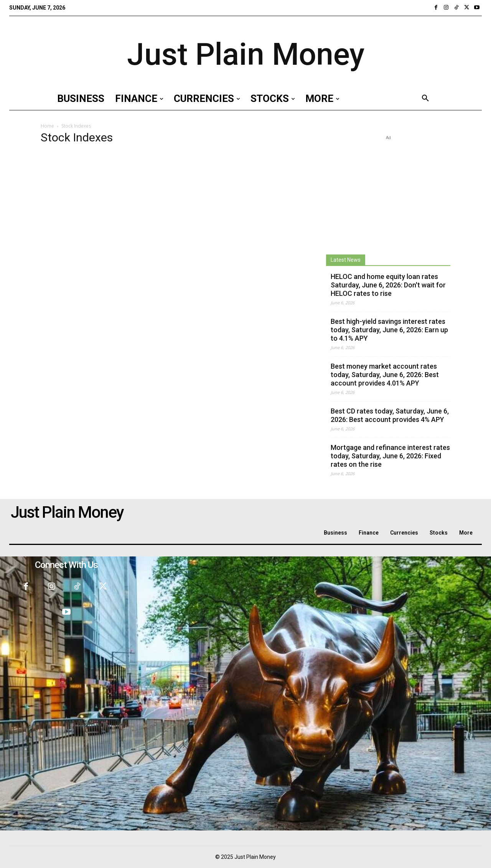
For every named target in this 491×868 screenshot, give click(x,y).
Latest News (346, 260)
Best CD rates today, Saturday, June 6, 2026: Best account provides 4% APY (390, 415)
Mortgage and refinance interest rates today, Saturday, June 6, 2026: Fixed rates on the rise (390, 456)
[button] (425, 98)
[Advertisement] (388, 190)
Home (47, 126)
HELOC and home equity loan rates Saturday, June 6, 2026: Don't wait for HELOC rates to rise (388, 285)
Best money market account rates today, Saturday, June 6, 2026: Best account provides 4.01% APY (385, 375)
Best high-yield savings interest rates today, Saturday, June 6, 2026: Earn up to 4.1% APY (389, 330)
